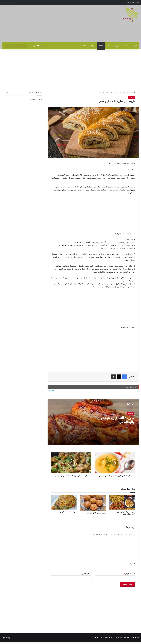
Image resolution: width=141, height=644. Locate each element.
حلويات (93, 46)
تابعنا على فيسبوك (36, 99)
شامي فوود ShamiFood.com (102, 637)
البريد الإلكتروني (129, 574)
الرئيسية (134, 46)
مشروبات (117, 46)
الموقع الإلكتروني (86, 574)
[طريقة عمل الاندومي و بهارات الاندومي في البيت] (122, 502)
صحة (125, 46)
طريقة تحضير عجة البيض (69, 512)
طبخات (101, 46)
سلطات (85, 46)
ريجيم (109, 46)
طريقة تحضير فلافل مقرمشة (96, 513)
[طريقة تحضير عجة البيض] (64, 502)
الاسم (133, 564)
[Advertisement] (47, 24)
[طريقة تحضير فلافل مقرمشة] (93, 503)
